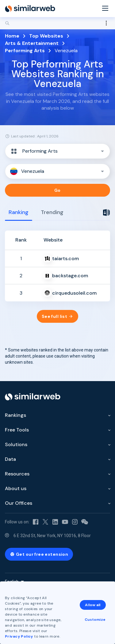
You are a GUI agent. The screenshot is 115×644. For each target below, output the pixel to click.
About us (16, 488)
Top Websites (46, 36)
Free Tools (17, 430)
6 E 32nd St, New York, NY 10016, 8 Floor (52, 536)
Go (57, 190)
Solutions (16, 444)
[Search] (57, 23)
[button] (57, 151)
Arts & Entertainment (32, 43)
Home (12, 36)
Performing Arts (25, 51)
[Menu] (105, 9)
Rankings (15, 415)
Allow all (93, 605)
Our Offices (19, 503)
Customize (95, 620)
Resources (17, 474)
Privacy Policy (19, 636)
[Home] (30, 9)
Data (10, 459)
